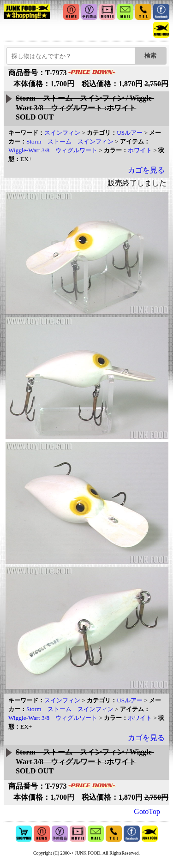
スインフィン (62, 133)
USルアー (130, 133)
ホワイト (140, 150)
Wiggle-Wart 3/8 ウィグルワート (53, 150)
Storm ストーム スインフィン (70, 141)
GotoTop (147, 811)
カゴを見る (146, 170)
